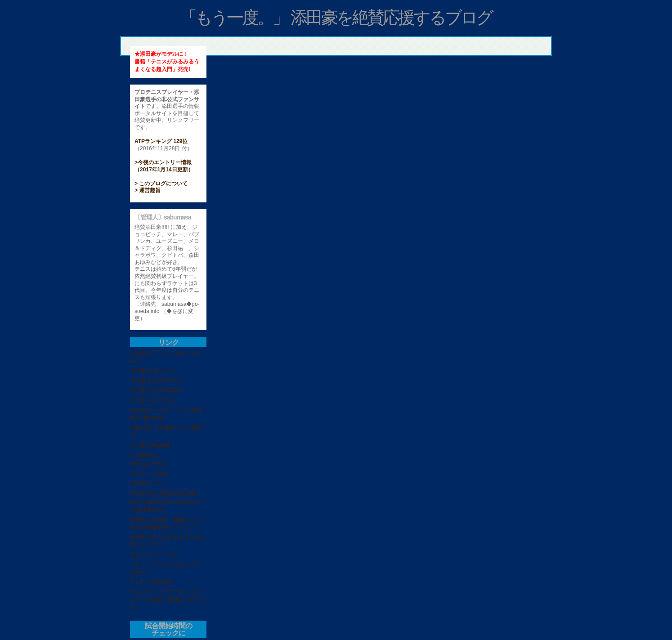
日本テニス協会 (149, 474)
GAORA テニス (148, 483)
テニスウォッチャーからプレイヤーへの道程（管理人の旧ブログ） (168, 600)
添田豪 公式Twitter (152, 400)
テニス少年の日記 (152, 582)
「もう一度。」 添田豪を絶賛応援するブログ (336, 18)
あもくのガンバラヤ (154, 555)
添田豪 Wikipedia (150, 445)
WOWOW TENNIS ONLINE (163, 493)
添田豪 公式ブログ (152, 371)
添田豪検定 (143, 455)
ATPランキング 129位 (161, 141)
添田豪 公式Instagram (156, 390)
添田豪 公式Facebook (156, 380)
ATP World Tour (149, 465)
